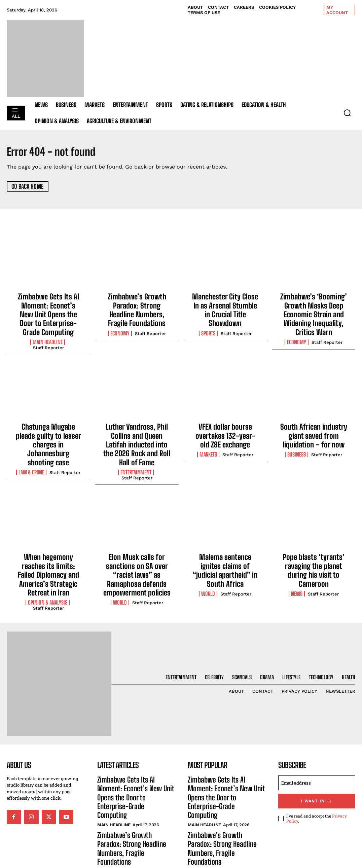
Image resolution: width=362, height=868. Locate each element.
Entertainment (136, 450)
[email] (317, 747)
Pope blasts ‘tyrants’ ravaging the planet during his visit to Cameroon (314, 541)
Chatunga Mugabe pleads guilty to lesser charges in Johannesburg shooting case (48, 429)
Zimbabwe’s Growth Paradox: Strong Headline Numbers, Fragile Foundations (137, 307)
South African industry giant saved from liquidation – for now (314, 426)
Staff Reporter (48, 340)
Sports (208, 320)
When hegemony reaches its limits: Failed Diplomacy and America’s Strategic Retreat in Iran (48, 545)
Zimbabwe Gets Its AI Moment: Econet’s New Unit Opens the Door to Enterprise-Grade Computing (48, 311)
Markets (208, 442)
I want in (317, 765)
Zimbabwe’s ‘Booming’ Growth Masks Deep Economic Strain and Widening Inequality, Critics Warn (314, 311)
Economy (120, 328)
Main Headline (48, 335)
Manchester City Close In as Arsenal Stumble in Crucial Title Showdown (225, 304)
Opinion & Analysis (48, 565)
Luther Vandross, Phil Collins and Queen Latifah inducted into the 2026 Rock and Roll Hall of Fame (137, 429)
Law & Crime (31, 450)
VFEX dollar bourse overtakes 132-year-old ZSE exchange (225, 426)
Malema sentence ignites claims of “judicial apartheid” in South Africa (225, 541)
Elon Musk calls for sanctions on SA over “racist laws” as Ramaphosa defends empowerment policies (137, 548)
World (120, 572)
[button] (347, 113)
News (297, 557)
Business (297, 442)
